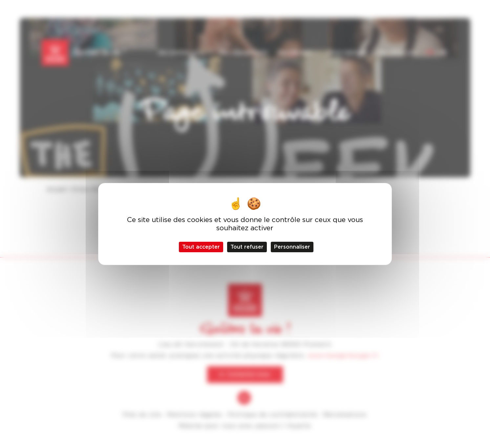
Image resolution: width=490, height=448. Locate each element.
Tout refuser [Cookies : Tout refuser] (247, 247)
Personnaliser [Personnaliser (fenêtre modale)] (292, 247)
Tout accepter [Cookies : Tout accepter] (201, 247)
